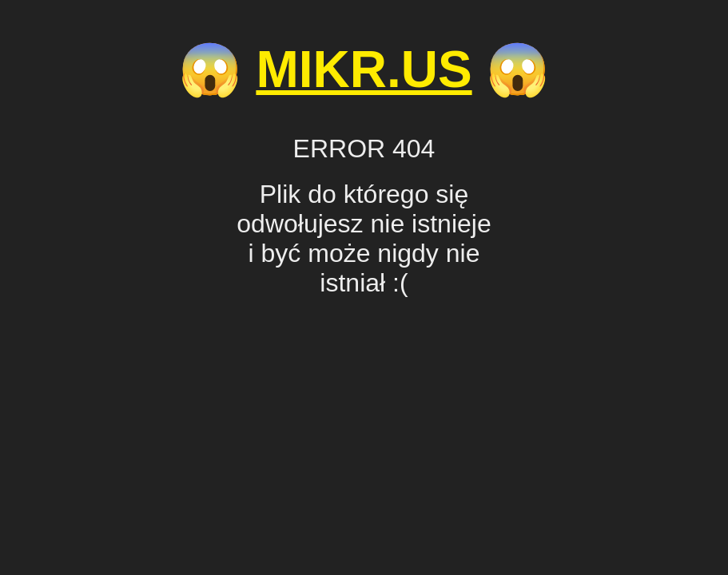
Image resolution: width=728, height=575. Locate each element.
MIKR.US (364, 69)
